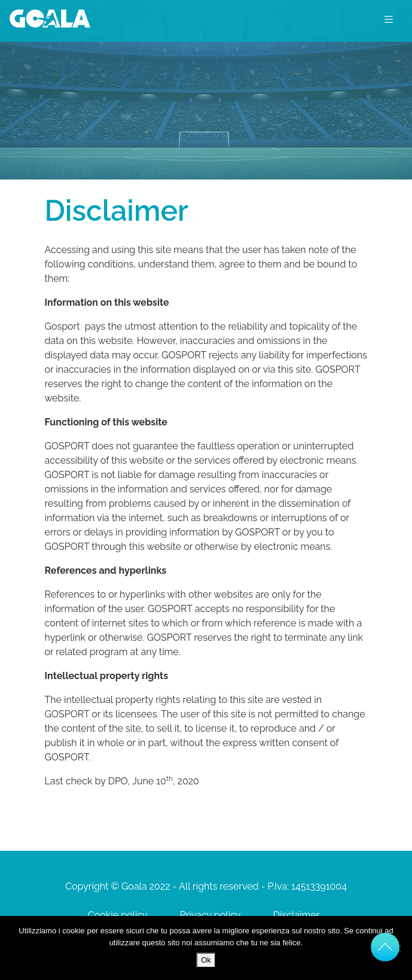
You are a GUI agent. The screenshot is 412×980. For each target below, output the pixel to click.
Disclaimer (297, 915)
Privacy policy (210, 915)
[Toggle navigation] (389, 19)
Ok (206, 960)
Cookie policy (118, 915)
